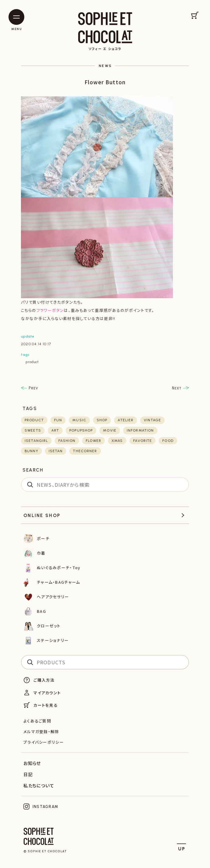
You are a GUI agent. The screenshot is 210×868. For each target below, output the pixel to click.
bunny (31, 451)
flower (93, 441)
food (168, 441)
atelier (126, 420)
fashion (67, 441)
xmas (117, 441)
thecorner (85, 451)
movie (110, 430)
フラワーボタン (50, 310)
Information (140, 430)
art (55, 430)
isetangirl (36, 441)
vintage (152, 420)
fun (58, 420)
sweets (33, 430)
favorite (143, 441)
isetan (56, 451)
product (32, 362)
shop (102, 420)
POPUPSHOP (81, 430)
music (79, 420)
